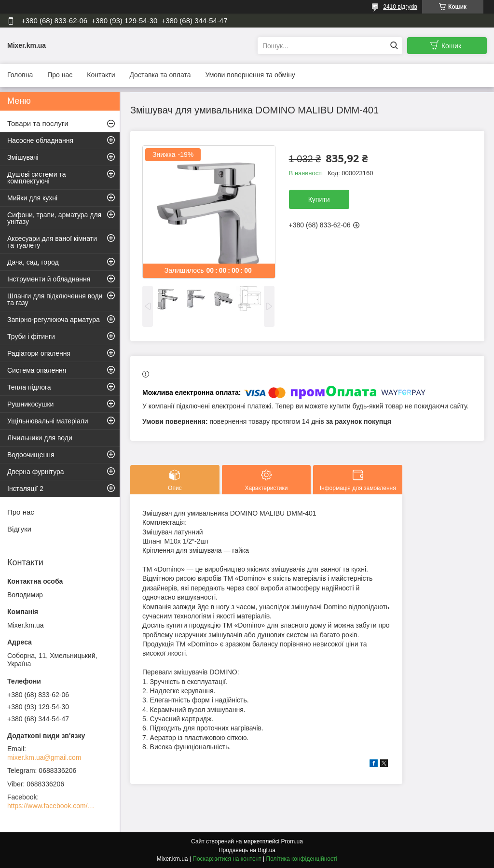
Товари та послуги (38, 123)
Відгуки (19, 529)
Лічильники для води (40, 438)
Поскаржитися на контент (227, 859)
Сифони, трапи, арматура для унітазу (54, 218)
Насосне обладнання (40, 140)
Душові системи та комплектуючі (36, 178)
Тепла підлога (29, 387)
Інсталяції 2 (25, 489)
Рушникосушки (30, 404)
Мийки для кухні (32, 198)
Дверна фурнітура (36, 472)
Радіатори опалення (39, 353)
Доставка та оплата (160, 75)
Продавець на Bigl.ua (247, 850)
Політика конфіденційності (302, 859)
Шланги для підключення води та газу (55, 299)
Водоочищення (31, 455)
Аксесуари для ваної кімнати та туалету (52, 242)
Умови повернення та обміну (250, 75)
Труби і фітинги (31, 336)
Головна (20, 75)
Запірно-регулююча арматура (54, 320)
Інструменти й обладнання (49, 279)
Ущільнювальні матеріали (48, 421)
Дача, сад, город (33, 262)
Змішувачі (23, 157)
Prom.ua (292, 841)
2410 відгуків (400, 7)
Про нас (60, 75)
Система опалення (37, 370)
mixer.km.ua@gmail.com (44, 757)
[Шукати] (394, 46)
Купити (319, 199)
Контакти (101, 75)
